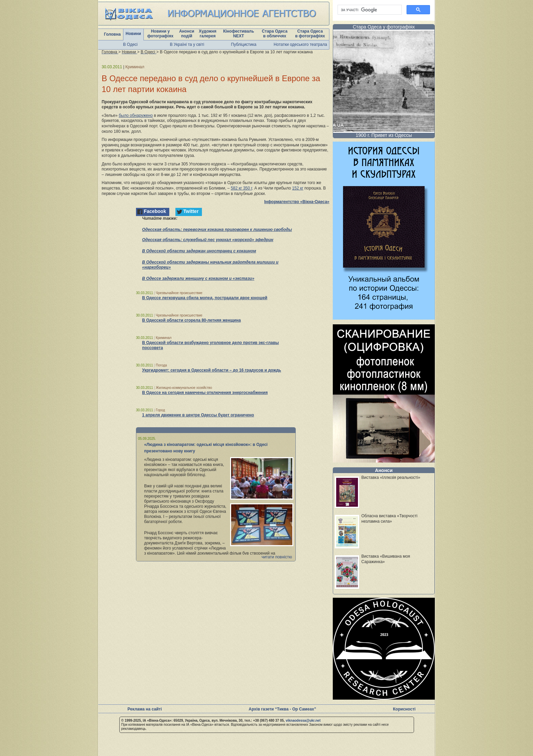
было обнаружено (136, 115)
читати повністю (277, 557)
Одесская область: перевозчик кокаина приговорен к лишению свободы (217, 230)
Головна (112, 34)
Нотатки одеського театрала (300, 44)
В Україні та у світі (187, 44)
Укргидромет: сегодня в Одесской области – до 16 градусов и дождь (212, 370)
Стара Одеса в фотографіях (310, 34)
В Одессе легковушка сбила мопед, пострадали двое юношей (205, 298)
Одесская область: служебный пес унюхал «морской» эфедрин (208, 240)
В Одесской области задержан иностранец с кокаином (199, 251)
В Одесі (130, 44)
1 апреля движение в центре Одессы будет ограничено (198, 415)
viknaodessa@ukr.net (303, 721)
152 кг (298, 188)
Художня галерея (208, 34)
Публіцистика (244, 44)
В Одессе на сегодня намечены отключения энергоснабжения (205, 393)
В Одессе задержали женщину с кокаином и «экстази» (198, 278)
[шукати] (369, 10)
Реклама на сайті (145, 709)
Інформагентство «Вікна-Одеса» (297, 202)
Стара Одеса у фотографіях (384, 27)
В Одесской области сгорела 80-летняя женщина (191, 320)
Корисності (404, 709)
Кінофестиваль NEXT (238, 34)
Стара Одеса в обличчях (274, 34)
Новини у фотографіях (160, 34)
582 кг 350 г (242, 188)
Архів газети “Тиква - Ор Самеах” (282, 709)
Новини (133, 34)
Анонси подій (187, 34)
